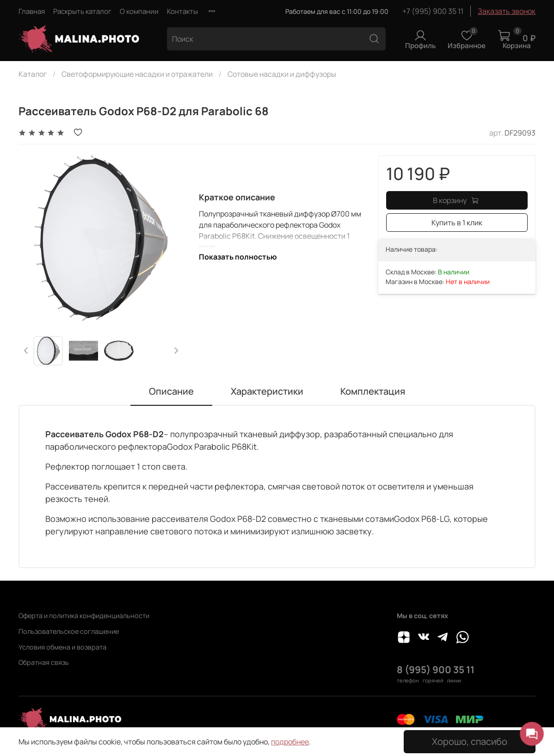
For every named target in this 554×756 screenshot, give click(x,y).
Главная (32, 11)
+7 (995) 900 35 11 (433, 11)
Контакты (182, 11)
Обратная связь (44, 662)
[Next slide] (176, 351)
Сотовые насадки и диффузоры (282, 74)
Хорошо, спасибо (470, 741)
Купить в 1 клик (457, 223)
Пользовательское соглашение (69, 631)
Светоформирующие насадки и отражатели (137, 74)
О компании (139, 11)
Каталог (33, 74)
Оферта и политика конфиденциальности (84, 616)
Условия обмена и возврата (62, 647)
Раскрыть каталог (82, 11)
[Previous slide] (26, 351)
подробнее (290, 742)
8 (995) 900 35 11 (436, 669)
